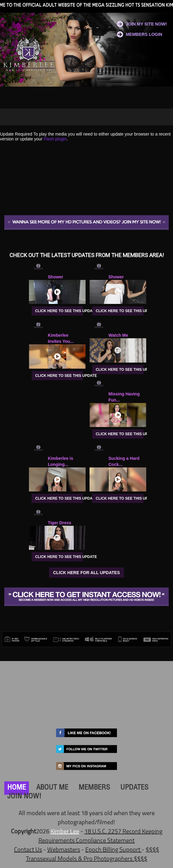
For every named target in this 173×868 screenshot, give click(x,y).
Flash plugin (55, 139)
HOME (17, 788)
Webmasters (64, 850)
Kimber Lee (65, 832)
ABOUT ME (52, 788)
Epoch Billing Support (113, 850)
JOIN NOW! (24, 797)
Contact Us (28, 850)
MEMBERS (94, 788)
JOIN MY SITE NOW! (146, 24)
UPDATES (134, 788)
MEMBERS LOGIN (144, 34)
